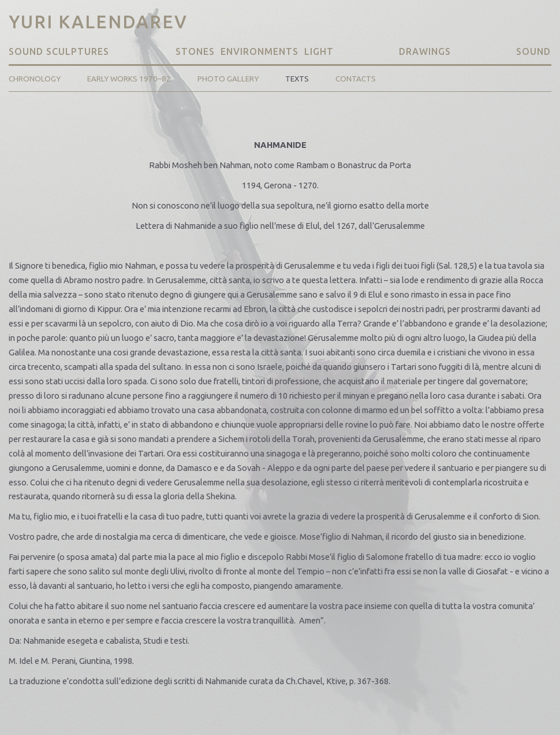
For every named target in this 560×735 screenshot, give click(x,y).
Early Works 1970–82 (129, 79)
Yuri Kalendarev (98, 22)
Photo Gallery (228, 79)
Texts (297, 79)
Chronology (35, 79)
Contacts (356, 79)
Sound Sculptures (60, 51)
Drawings (425, 51)
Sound (533, 51)
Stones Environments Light (255, 51)
